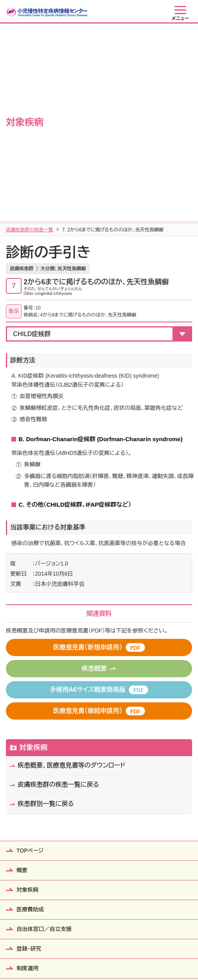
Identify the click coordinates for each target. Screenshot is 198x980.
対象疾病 (33, 558)
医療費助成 (30, 720)
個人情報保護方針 (77, 955)
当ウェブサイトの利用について (145, 955)
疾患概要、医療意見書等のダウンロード (71, 576)
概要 (22, 681)
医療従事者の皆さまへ (44, 857)
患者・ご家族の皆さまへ (45, 798)
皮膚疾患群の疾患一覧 (29, 40)
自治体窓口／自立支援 (44, 740)
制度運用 (27, 779)
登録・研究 (29, 759)
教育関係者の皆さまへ (44, 818)
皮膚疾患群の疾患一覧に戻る (58, 595)
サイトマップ (31, 955)
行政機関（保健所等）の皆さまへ (55, 838)
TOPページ (30, 661)
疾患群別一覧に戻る (46, 614)
